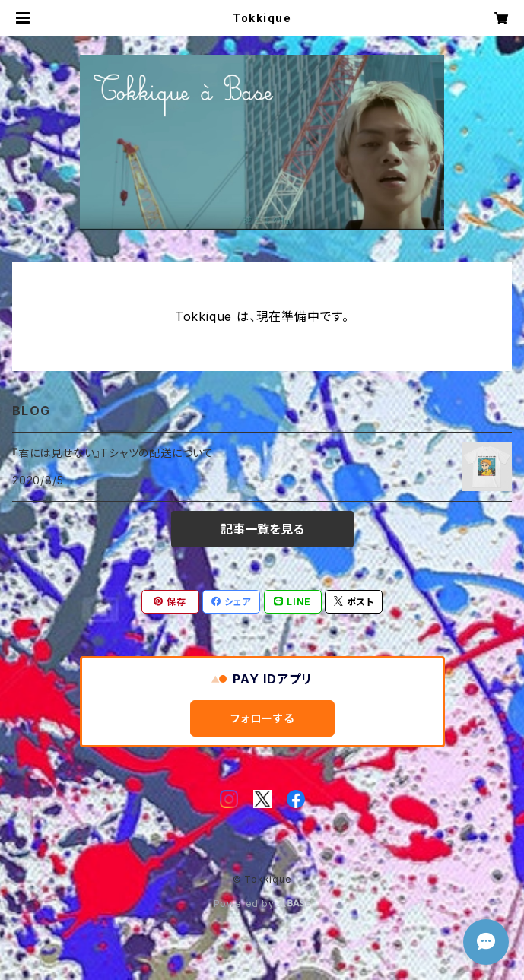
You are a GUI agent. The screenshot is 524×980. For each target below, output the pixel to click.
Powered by (262, 904)
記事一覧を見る (262, 529)
